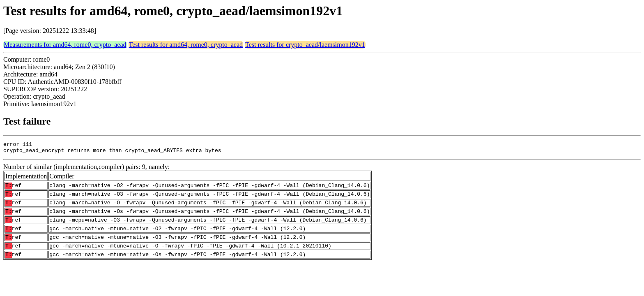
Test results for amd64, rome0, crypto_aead (186, 45)
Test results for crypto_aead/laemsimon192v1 (305, 45)
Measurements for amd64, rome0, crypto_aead (65, 45)
